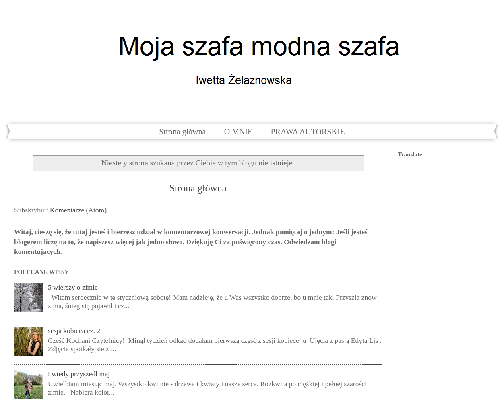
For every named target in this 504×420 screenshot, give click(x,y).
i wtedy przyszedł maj (79, 374)
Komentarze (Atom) (78, 210)
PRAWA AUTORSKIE (308, 132)
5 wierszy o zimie (73, 287)
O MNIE (239, 132)
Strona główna (182, 132)
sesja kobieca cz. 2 (74, 331)
